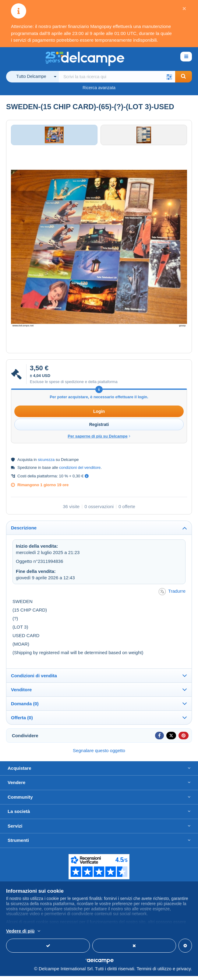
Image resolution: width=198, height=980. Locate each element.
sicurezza (46, 464)
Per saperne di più (100, 931)
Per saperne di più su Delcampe (99, 440)
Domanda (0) (25, 708)
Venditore (21, 694)
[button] (169, 77)
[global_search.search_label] (117, 77)
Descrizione (24, 532)
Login (99, 415)
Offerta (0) (22, 722)
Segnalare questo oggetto (99, 754)
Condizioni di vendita (34, 680)
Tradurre (172, 596)
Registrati (99, 428)
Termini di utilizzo (154, 973)
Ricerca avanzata (99, 88)
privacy (183, 973)
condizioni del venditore (80, 471)
